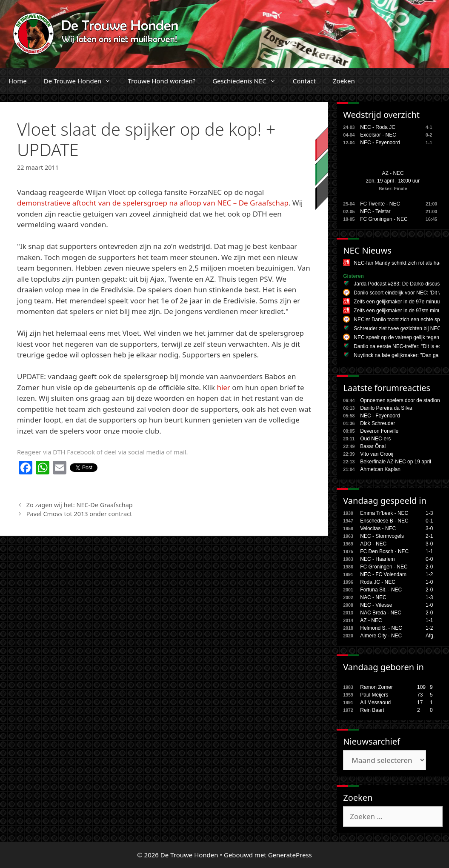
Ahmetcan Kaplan (380, 469)
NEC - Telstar (375, 211)
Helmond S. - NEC (381, 628)
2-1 (429, 536)
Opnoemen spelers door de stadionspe (404, 400)
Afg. (430, 636)
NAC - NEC (373, 597)
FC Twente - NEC (380, 204)
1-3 (429, 513)
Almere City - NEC (381, 636)
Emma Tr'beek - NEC (384, 513)
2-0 (429, 567)
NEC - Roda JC (378, 127)
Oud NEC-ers (375, 439)
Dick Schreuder (378, 423)
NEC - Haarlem (377, 559)
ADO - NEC (373, 544)
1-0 (429, 582)
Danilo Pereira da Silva (386, 408)
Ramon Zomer (376, 687)
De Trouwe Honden (82, 81)
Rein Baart (372, 710)
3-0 (429, 528)
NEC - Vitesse (376, 605)
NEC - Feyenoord (380, 143)
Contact (304, 81)
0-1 (429, 521)
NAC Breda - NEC (381, 613)
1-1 (429, 551)
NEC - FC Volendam (383, 574)
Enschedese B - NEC (384, 521)
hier (223, 387)
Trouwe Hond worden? (162, 81)
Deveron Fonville (379, 431)
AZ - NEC (393, 173)
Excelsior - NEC (378, 135)
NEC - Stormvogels (382, 536)
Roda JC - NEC (378, 582)
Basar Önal (373, 446)
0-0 (429, 559)
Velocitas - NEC (378, 528)
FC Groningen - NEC (384, 219)
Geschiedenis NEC (248, 81)
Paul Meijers (374, 695)
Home (18, 81)
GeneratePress (290, 855)
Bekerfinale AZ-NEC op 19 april (396, 462)
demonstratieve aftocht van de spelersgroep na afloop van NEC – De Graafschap (153, 203)
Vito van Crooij (377, 454)
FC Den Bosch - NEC (384, 551)
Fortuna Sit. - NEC (381, 590)
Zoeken (344, 81)
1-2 (429, 574)
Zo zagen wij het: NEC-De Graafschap (80, 505)
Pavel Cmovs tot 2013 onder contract (79, 514)
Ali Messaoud (375, 702)
